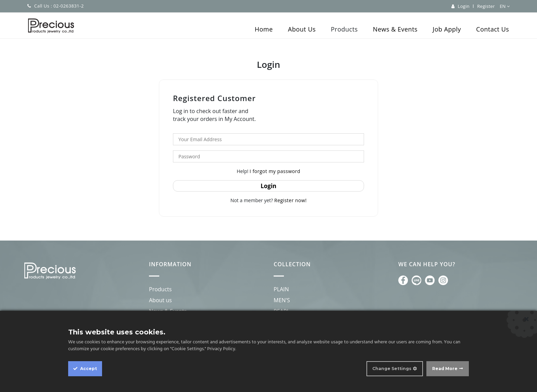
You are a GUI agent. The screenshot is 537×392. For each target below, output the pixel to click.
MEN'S (282, 300)
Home (264, 29)
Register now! (291, 200)
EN (504, 6)
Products (344, 29)
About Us (302, 29)
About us (160, 300)
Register (486, 6)
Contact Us (492, 29)
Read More (445, 369)
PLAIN (281, 289)
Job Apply (447, 29)
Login (464, 6)
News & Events (395, 29)
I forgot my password (275, 171)
